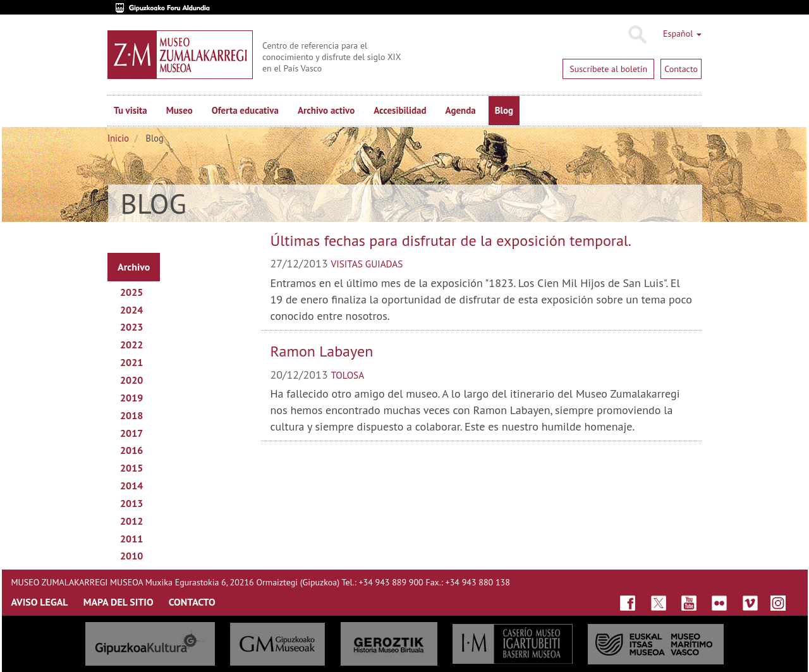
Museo (179, 110)
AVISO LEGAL (40, 602)
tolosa (348, 375)
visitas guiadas (367, 264)
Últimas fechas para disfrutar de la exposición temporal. (451, 241)
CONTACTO (192, 602)
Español (682, 34)
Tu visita (131, 110)
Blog (504, 110)
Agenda (461, 110)
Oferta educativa (245, 110)
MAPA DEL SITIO (119, 602)
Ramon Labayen (322, 351)
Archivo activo (326, 110)
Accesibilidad (400, 110)
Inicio (118, 138)
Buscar (637, 35)
